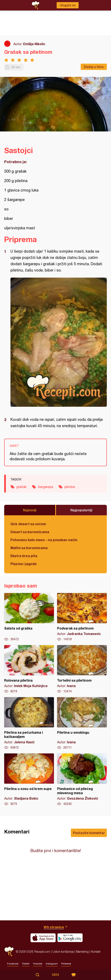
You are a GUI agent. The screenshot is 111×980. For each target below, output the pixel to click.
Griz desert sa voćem (28, 524)
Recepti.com (9, 952)
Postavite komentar (89, 833)
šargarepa (45, 487)
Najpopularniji (81, 510)
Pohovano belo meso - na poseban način (44, 540)
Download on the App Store (43, 938)
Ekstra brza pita (24, 556)
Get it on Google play (70, 938)
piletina (70, 487)
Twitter (26, 964)
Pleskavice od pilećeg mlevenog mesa (82, 780)
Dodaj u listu (94, 67)
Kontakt (96, 952)
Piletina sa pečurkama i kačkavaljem (29, 723)
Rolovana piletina (29, 669)
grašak (21, 487)
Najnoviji (30, 510)
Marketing (82, 952)
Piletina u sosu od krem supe (29, 780)
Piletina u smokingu (82, 723)
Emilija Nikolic (34, 44)
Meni (55, 975)
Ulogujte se (68, 5)
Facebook (13, 964)
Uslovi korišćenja (63, 952)
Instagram (52, 964)
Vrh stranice (54, 927)
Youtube (38, 964)
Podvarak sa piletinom (82, 617)
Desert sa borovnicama (30, 532)
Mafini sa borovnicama (29, 548)
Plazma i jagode (24, 564)
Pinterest (66, 964)
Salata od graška (29, 617)
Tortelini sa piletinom (82, 669)
